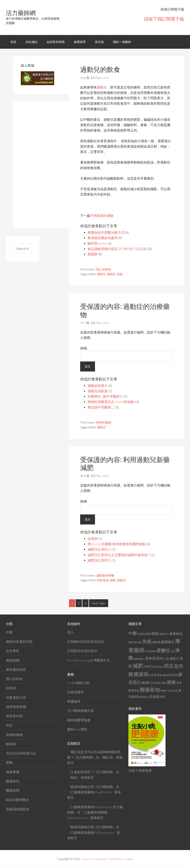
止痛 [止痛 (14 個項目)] (166, 659)
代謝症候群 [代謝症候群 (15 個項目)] (144, 634)
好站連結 (32, 42)
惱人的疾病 (104, 270)
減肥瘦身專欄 (105, 575)
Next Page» (99, 603)
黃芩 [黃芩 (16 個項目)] (163, 697)
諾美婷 (93, 539)
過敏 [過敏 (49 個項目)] (171, 682)
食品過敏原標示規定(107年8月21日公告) (117, 249)
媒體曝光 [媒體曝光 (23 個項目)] (168, 642)
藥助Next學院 (77, 729)
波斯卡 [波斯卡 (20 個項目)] (174, 659)
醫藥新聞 (13, 791)
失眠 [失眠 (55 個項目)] (147, 642)
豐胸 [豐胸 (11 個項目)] (164, 683)
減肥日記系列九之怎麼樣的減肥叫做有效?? (119, 555)
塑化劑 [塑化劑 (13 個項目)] (138, 642)
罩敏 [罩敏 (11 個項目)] (151, 675)
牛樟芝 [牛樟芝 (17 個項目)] (148, 667)
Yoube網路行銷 (78, 683)
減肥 (113, 580)
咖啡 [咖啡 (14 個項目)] (131, 642)
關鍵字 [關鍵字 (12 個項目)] (164, 691)
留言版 (100, 42)
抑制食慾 (103, 580)
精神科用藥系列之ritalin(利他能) (111, 402)
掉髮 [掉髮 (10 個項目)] (173, 651)
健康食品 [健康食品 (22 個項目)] (176, 634)
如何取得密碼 (56, 42)
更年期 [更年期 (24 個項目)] (151, 659)
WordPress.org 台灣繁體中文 (89, 660)
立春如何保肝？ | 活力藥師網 (92, 772)
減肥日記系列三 (99, 560)
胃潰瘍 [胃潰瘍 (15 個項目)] (158, 675)
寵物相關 (13, 660)
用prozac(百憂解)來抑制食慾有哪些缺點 (117, 544)
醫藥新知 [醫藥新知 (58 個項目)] (150, 690)
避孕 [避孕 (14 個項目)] (179, 683)
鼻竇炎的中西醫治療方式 (106, 233)
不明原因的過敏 (102, 216)
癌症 (9, 725)
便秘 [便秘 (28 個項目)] (155, 634)
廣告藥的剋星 (16, 670)
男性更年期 (14, 716)
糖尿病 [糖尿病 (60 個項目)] (141, 674)
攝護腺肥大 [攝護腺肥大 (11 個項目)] (139, 659)
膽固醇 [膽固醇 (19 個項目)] (146, 683)
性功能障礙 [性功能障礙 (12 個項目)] (151, 651)
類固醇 (93, 254)
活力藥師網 (21, 13)
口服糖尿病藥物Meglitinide (91, 792)
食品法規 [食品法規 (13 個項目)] (173, 691)
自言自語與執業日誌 (21, 753)
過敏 (120, 274)
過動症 (111, 274)
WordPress (117, 859)
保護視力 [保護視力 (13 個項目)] (164, 634)
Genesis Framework (95, 859)
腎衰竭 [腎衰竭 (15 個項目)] (174, 675)
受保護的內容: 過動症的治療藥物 (125, 311)
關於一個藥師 (123, 42)
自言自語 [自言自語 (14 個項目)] (156, 683)
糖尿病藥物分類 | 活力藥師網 (92, 787)
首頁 (13, 42)
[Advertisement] (49, 164)
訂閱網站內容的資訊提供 (86, 642)
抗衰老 (11, 688)
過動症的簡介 (98, 386)
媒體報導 (80, 42)
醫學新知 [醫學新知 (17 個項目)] (134, 691)
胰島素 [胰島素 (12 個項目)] (166, 675)
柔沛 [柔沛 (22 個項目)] (160, 659)
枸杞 (74, 778)
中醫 (9, 632)
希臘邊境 (74, 702)
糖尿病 (11, 744)
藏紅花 (108, 757)
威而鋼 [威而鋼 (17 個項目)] (156, 642)
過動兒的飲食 (100, 70)
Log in (129, 859)
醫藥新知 (13, 781)
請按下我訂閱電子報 (164, 19)
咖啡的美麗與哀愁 (19, 642)
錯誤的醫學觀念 (18, 800)
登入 (71, 632)
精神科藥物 (104, 423)
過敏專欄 (13, 772)
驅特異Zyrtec (97, 244)
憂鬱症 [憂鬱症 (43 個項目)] (163, 650)
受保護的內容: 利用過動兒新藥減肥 (125, 464)
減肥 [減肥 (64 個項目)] (138, 666)
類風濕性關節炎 (18, 809)
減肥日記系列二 (99, 550)
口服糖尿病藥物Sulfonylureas (92, 833)
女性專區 (13, 651)
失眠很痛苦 (76, 692)
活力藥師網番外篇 (81, 711)
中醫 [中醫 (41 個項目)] (133, 633)
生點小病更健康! (141, 771)
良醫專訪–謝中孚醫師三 (105, 396)
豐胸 (9, 763)
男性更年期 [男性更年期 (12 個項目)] (158, 667)
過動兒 (102, 87)
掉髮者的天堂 (16, 698)
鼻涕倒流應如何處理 (103, 238)
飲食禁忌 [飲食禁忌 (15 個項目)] (144, 697)
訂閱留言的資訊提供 (82, 651)
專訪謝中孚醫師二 (101, 407)
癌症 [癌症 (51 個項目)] (169, 666)
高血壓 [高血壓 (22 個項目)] (154, 697)
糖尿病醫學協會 (79, 720)
